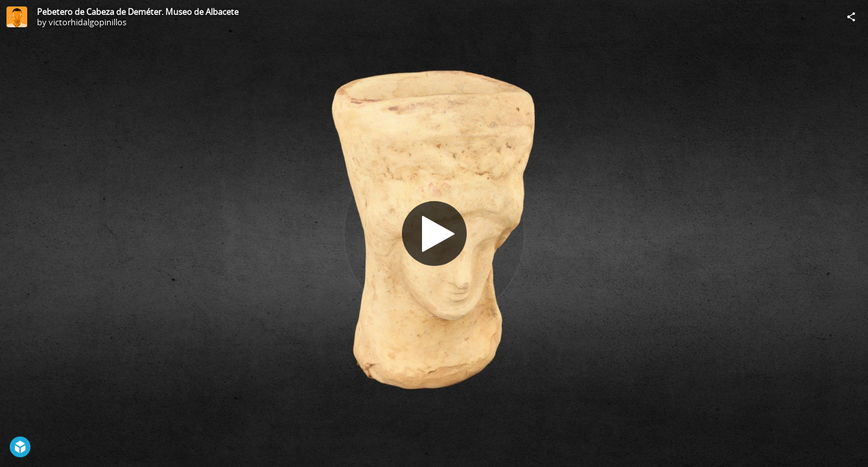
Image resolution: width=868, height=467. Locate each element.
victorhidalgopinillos (88, 22)
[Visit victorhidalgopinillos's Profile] (17, 17)
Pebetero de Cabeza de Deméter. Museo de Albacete (138, 12)
